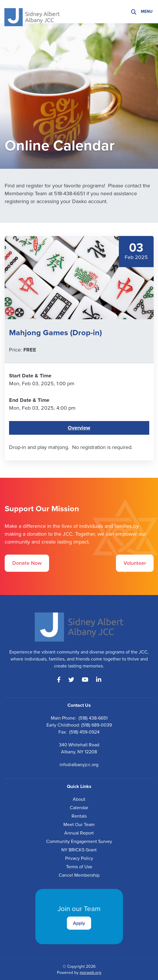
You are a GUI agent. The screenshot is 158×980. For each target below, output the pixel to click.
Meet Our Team (79, 824)
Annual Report (79, 833)
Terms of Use (79, 867)
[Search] (134, 12)
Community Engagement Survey (79, 841)
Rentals (79, 816)
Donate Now (27, 563)
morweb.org (91, 973)
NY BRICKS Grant (79, 850)
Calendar (79, 808)
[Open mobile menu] (147, 12)
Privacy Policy (79, 858)
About (79, 799)
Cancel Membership (79, 875)
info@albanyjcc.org (79, 765)
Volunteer (135, 563)
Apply (79, 923)
